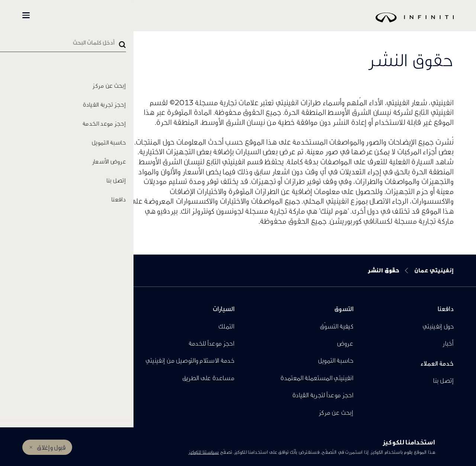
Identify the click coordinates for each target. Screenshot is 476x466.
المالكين (60, 15)
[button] (26, 15)
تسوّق (101, 15)
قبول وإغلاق (51, 447)
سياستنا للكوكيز (204, 452)
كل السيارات (142, 15)
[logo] (257, 23)
